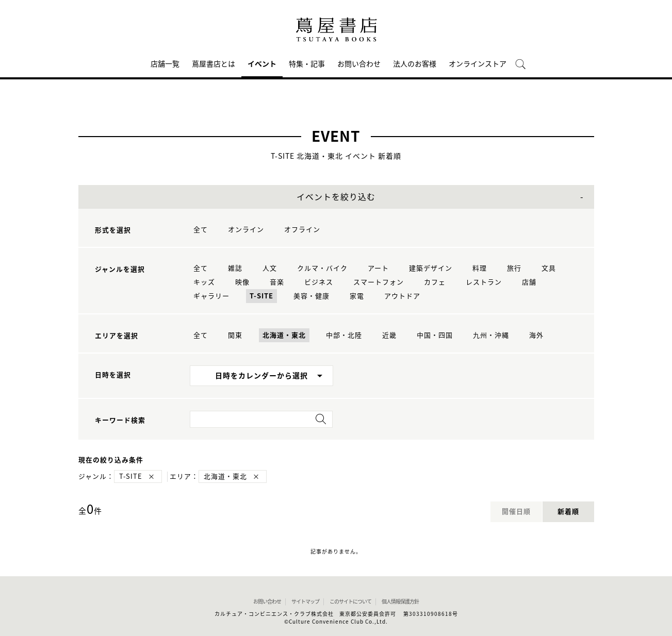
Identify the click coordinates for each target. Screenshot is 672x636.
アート (378, 268)
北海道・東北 (284, 335)
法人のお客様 (415, 64)
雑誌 (235, 268)
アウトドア (402, 296)
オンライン (246, 230)
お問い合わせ (359, 64)
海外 (536, 335)
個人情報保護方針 (400, 601)
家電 (357, 296)
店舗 (529, 282)
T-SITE (261, 296)
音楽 (277, 282)
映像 (242, 282)
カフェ (435, 282)
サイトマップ (305, 601)
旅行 (514, 268)
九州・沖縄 (491, 335)
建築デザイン (431, 268)
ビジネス (319, 282)
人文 (270, 268)
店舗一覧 (165, 64)
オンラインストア (478, 64)
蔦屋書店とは (214, 64)
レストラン (484, 282)
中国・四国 (435, 335)
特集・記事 (307, 64)
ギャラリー (211, 296)
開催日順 (516, 512)
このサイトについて (350, 601)
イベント (262, 64)
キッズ (204, 282)
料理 (480, 268)
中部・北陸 (344, 335)
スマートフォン (379, 282)
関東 (235, 335)
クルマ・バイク (322, 268)
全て (201, 230)
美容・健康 (312, 296)
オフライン (302, 230)
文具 (549, 268)
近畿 (389, 335)
